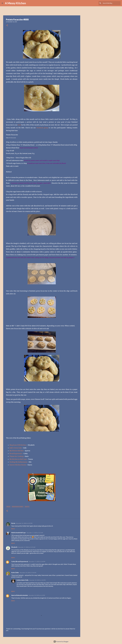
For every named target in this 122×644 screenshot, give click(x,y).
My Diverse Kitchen (16, 451)
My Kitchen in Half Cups (18, 459)
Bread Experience (16, 453)
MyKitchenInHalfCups (19, 533)
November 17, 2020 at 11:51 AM (27, 547)
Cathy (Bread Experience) (20, 561)
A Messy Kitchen (15, 3)
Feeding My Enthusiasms (18, 462)
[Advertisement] (89, 76)
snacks (27, 507)
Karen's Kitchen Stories (18, 465)
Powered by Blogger (61, 641)
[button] (7, 25)
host (19, 125)
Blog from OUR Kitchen (18, 445)
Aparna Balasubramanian (20, 595)
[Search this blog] (111, 3)
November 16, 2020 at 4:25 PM (24, 523)
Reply (13, 529)
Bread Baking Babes (18, 507)
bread (8, 507)
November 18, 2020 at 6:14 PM (37, 595)
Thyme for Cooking (16, 456)
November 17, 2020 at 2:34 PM (37, 562)
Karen (13, 523)
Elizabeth (14, 547)
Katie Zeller (15, 572)
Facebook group (42, 128)
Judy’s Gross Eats (16, 448)
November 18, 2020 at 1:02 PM (37, 580)
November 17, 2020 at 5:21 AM (35, 533)
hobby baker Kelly (23, 580)
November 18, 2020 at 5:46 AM (28, 573)
